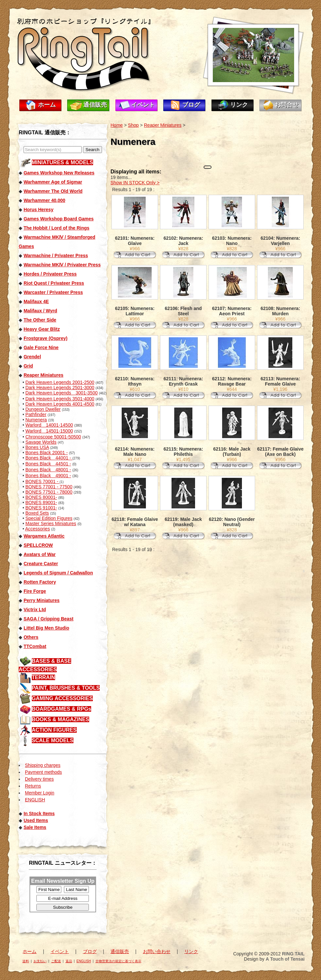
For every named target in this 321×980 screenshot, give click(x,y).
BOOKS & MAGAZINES (60, 719)
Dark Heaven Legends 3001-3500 (61, 393)
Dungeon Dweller (43, 409)
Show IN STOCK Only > (135, 183)
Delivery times (39, 779)
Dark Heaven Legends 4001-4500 (60, 404)
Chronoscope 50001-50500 (53, 437)
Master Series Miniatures (51, 523)
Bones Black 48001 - (48, 470)
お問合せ (287, 105)
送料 (26, 961)
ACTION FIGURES (54, 730)
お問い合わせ (157, 951)
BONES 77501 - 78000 (49, 492)
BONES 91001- (41, 508)
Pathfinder (36, 414)
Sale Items (35, 827)
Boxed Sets (37, 513)
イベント (143, 105)
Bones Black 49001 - (48, 476)
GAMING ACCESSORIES (62, 698)
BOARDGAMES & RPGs (61, 709)
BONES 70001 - (42, 481)
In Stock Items (39, 813)
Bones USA (37, 447)
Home (117, 125)
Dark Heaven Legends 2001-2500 (60, 382)
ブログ (191, 105)
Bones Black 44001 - (49, 458)
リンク (239, 105)
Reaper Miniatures (163, 125)
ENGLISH (35, 800)
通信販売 (95, 105)
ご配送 (56, 961)
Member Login (40, 793)
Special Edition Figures (49, 518)
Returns (33, 786)
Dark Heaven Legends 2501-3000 (60, 388)
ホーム (47, 105)
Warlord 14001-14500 (49, 425)
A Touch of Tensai (285, 959)
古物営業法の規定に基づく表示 (118, 961)
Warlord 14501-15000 (49, 431)
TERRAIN (43, 677)
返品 (69, 961)
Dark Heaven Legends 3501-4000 (60, 399)
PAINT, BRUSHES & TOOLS (66, 688)
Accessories (38, 529)
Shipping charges (43, 765)
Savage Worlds (41, 442)
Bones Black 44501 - (48, 464)
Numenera (36, 420)
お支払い (40, 961)
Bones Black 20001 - (46, 453)
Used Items (36, 820)
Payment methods (43, 772)
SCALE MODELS (53, 740)
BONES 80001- (41, 497)
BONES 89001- (41, 502)
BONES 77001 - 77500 (49, 487)
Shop (133, 125)
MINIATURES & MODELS (62, 162)
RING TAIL (293, 954)
